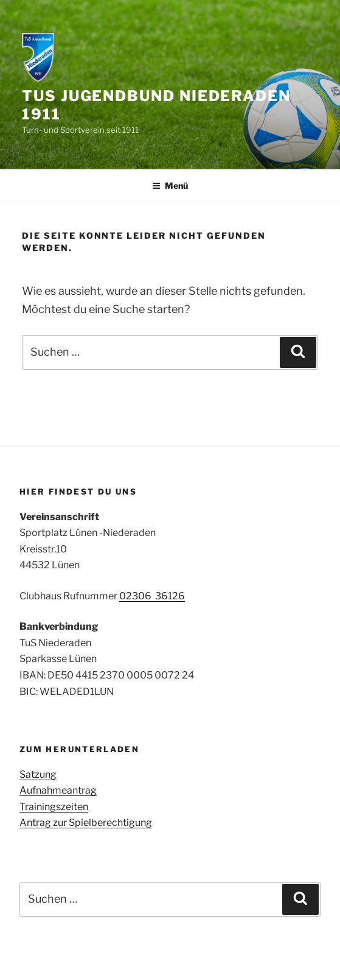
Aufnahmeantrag (58, 790)
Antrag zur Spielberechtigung (86, 823)
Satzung (38, 774)
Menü (170, 185)
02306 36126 (152, 596)
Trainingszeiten (54, 807)
